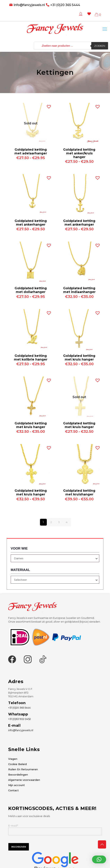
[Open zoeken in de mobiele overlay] (71, 46)
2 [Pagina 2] (51, 522)
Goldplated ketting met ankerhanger (31, 223)
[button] (48, 106)
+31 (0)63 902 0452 (20, 719)
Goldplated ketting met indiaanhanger (79, 290)
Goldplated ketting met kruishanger (79, 492)
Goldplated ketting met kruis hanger (79, 358)
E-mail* (55, 830)
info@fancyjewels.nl (29, 5)
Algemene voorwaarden (24, 780)
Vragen (13, 759)
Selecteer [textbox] (20, 580)
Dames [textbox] (19, 558)
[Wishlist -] (88, 17)
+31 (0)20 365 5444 (65, 5)
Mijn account (16, 785)
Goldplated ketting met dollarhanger (31, 290)
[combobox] (55, 558)
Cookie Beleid (17, 764)
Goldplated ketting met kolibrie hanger (31, 358)
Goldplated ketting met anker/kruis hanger (79, 153)
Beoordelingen (18, 775)
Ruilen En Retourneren (23, 769)
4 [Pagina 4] (67, 522)
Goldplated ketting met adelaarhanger (31, 151)
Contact (13, 790)
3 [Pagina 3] (59, 522)
